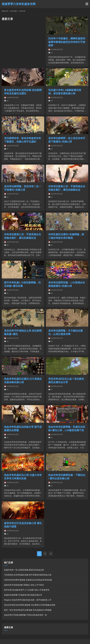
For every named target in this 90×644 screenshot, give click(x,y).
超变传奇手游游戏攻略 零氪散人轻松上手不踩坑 (24, 585)
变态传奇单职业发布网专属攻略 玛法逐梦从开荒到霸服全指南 (30, 605)
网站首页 (5, 11)
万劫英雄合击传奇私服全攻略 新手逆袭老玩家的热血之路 (28, 575)
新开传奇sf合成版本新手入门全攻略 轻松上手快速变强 (27, 590)
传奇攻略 (13, 11)
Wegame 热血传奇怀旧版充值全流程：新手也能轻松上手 (28, 600)
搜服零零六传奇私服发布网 (19, 4)
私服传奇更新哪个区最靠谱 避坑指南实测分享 (23, 595)
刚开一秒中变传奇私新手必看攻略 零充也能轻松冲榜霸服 (28, 610)
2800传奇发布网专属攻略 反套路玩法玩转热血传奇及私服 (28, 580)
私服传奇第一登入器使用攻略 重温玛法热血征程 (24, 570)
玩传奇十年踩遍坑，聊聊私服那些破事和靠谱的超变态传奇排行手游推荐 (67, 42)
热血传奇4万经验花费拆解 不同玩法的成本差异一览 (25, 615)
